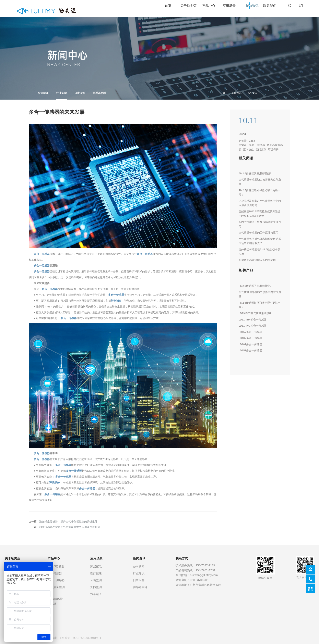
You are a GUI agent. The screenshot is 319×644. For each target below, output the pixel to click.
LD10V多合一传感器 (251, 338)
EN (301, 8)
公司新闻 (43, 93)
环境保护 (55, 483)
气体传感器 (55, 573)
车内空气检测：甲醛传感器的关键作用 (260, 224)
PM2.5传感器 (56, 566)
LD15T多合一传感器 (250, 351)
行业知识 (61, 96)
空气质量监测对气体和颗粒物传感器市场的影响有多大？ (260, 241)
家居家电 (96, 566)
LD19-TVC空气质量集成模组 (255, 313)
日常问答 (80, 93)
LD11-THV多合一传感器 (253, 320)
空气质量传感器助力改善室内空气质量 (260, 182)
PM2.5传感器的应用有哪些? (255, 174)
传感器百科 (99, 93)
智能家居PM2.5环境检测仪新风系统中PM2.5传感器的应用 (259, 214)
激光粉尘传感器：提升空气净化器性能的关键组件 (68, 522)
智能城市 (116, 301)
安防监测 (96, 587)
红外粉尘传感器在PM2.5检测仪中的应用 (259, 252)
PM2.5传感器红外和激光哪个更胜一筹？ (259, 193)
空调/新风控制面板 (55, 601)
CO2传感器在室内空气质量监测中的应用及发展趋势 (70, 527)
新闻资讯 (237, 93)
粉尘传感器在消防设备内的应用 (257, 260)
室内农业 (248, 150)
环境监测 (96, 580)
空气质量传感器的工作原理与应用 (258, 233)
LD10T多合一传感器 (250, 344)
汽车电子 (96, 594)
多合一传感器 (42, 254)
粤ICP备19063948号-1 (87, 638)
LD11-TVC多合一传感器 (253, 326)
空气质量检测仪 (56, 590)
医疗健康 (96, 573)
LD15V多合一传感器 (251, 332)
